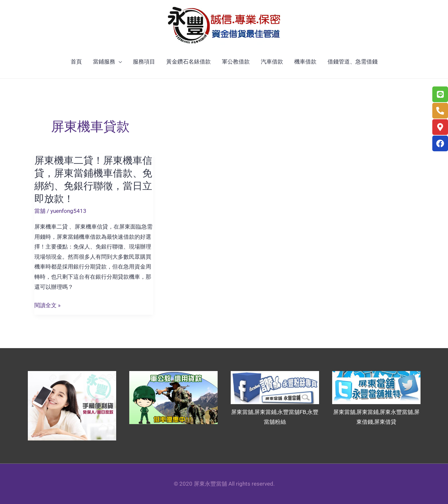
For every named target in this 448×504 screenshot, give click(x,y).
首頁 (76, 62)
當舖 (40, 211)
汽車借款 (272, 62)
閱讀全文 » (47, 305)
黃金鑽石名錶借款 (188, 62)
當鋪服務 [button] (104, 62)
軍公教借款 (236, 62)
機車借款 (305, 62)
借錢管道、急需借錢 (353, 62)
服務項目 (144, 62)
